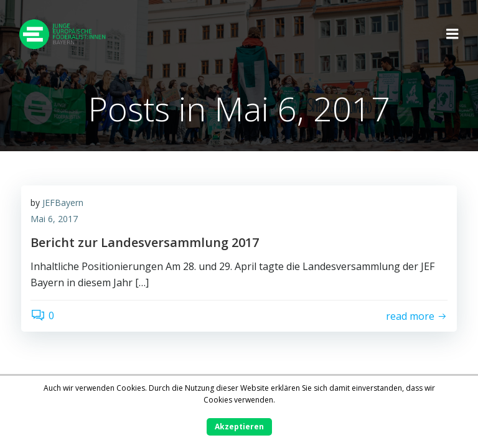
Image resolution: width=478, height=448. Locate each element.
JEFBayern (63, 203)
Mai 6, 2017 (54, 219)
